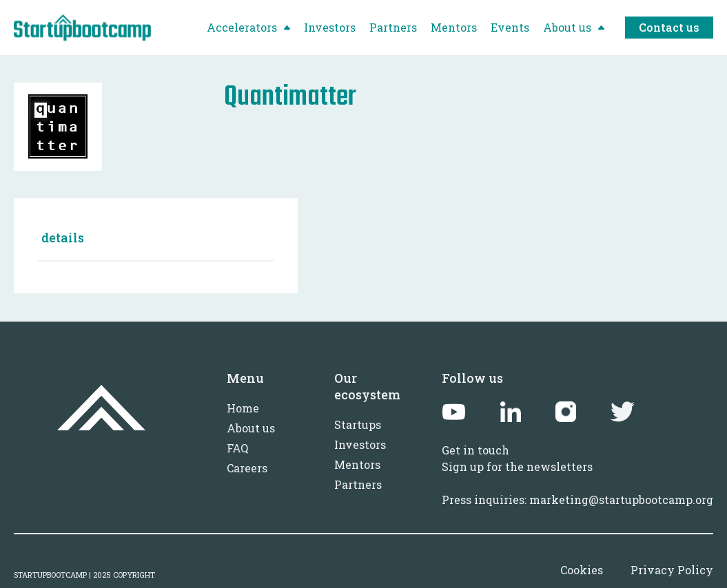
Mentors (357, 464)
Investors (360, 444)
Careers (247, 468)
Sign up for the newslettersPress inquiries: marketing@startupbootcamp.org (577, 483)
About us (251, 428)
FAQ (237, 448)
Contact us (669, 27)
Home (243, 408)
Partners (358, 484)
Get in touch (475, 450)
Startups (358, 424)
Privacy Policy (672, 570)
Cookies (582, 570)
